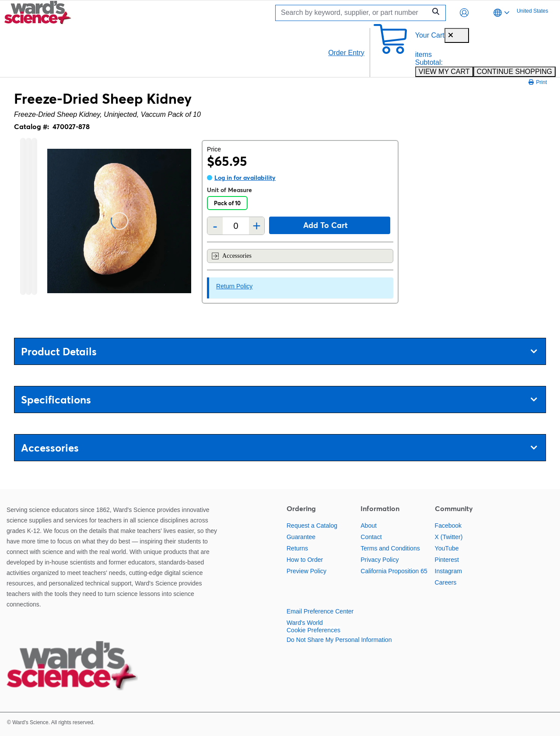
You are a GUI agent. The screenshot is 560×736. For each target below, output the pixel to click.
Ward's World (305, 623)
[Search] (353, 13)
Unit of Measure (229, 190)
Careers (446, 582)
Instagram (448, 571)
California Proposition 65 (394, 571)
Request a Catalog (312, 526)
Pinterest (447, 560)
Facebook (448, 526)
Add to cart (325, 225)
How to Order (305, 560)
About (369, 526)
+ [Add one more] (257, 226)
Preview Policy (306, 571)
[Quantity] (236, 226)
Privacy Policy (380, 560)
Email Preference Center (320, 611)
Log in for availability (245, 178)
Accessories (232, 256)
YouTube (447, 548)
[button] (464, 13)
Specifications (279, 400)
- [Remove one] (215, 226)
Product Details (279, 352)
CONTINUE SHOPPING (514, 72)
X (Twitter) (449, 537)
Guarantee (301, 537)
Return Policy (234, 286)
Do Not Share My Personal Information (339, 640)
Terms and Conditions (390, 548)
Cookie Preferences (313, 630)
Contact (371, 537)
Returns (297, 548)
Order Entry (346, 53)
